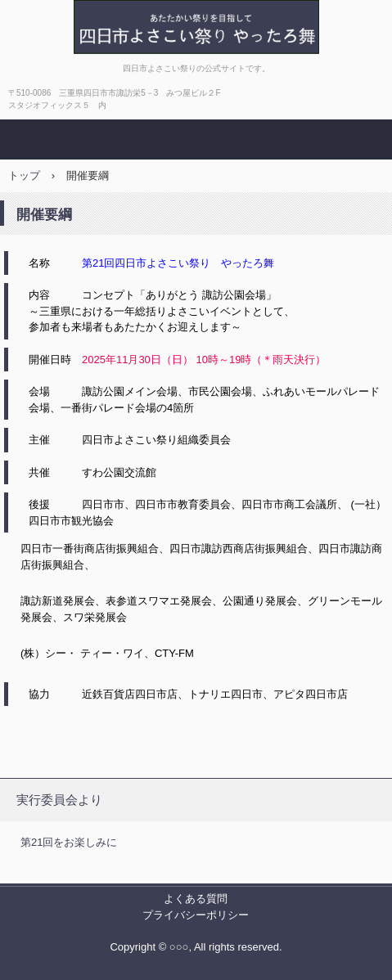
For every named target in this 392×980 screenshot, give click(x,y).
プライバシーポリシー (196, 915)
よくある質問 (196, 899)
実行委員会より (59, 800)
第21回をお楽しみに (69, 842)
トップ (24, 175)
